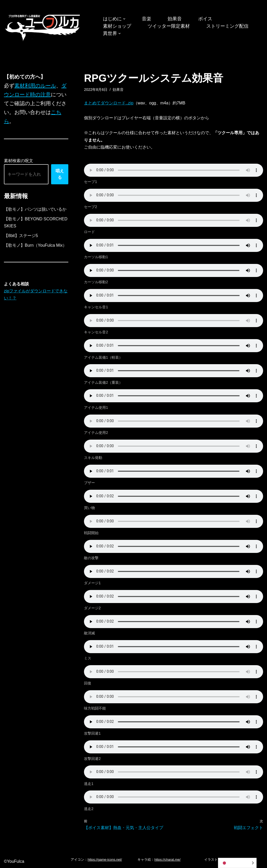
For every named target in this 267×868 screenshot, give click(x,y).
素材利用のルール (35, 86)
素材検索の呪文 (19, 161)
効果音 (175, 19)
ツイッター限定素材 (169, 26)
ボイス (205, 19)
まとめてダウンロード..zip (109, 103)
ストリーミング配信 (227, 26)
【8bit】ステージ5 (21, 236)
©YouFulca (14, 861)
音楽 (147, 19)
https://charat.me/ (167, 860)
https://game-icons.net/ (105, 860)
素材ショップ (117, 26)
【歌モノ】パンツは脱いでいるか (35, 209)
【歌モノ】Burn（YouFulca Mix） (35, 245)
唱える (60, 174)
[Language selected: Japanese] (237, 863)
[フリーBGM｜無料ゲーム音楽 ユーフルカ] (43, 27)
